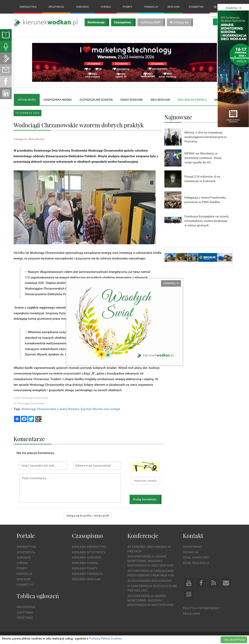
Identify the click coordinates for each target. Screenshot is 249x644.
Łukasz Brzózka (68, 409)
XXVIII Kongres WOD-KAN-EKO (149, 581)
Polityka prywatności (201, 608)
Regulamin (191, 614)
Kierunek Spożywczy (89, 552)
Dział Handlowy (196, 558)
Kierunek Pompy (85, 568)
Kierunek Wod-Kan (86, 579)
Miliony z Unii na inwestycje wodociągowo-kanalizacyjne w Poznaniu (205, 137)
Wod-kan (173, 7)
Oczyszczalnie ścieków (96, 100)
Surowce (83, 7)
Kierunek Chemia (85, 563)
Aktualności (27, 100)
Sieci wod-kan (160, 100)
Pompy (127, 7)
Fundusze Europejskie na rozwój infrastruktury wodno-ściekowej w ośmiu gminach (206, 221)
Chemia (106, 7)
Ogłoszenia (26, 607)
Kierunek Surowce (87, 558)
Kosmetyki (196, 7)
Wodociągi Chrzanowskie (39, 409)
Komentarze (29, 439)
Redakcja (191, 552)
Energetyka (28, 7)
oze (106, 409)
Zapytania (25, 612)
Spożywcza (56, 7)
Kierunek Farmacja (87, 574)
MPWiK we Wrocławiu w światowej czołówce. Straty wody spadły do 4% (203, 158)
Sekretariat (193, 547)
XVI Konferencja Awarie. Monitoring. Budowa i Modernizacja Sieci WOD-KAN (150, 600)
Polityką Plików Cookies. (106, 638)
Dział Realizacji (196, 563)
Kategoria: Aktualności (29, 139)
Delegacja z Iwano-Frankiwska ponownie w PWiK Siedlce (205, 200)
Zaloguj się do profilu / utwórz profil (88, 516)
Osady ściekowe (132, 100)
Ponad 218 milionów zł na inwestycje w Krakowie (202, 179)
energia (115, 409)
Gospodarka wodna (58, 100)
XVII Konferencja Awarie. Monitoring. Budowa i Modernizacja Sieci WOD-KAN (150, 561)
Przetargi (25, 618)
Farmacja (151, 7)
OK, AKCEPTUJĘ (235, 640)
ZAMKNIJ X (171, 283)
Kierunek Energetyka (89, 547)
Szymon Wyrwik (92, 409)
